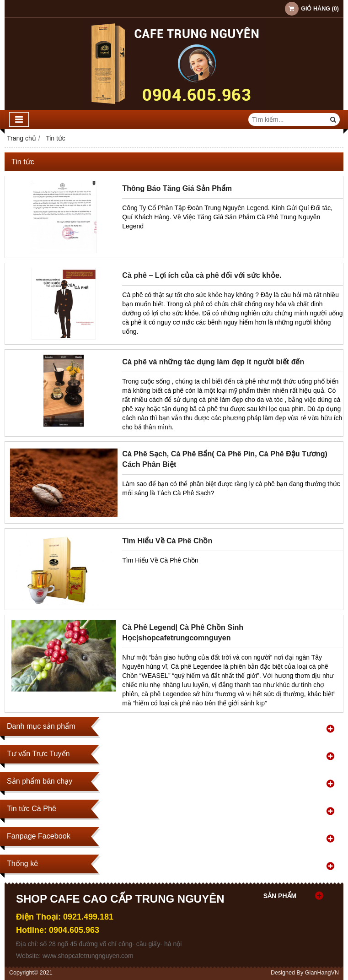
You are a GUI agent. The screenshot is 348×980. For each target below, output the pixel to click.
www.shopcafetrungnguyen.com (88, 956)
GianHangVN (322, 973)
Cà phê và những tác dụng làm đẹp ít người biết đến (213, 362)
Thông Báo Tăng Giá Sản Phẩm (177, 188)
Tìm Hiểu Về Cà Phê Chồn (167, 541)
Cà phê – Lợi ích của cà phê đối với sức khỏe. (202, 275)
